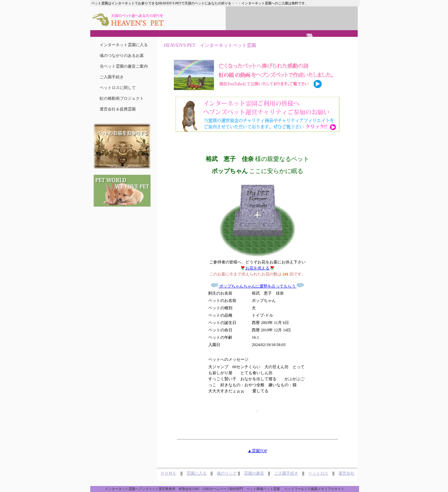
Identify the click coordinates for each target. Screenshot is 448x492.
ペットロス (318, 473)
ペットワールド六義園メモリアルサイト (314, 489)
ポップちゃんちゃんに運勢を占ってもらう (257, 286)
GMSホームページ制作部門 (223, 489)
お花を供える (257, 268)
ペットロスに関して (118, 88)
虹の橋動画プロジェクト (122, 98)
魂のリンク (227, 473)
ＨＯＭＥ (169, 473)
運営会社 (346, 473)
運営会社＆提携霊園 (118, 109)
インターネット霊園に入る (124, 45)
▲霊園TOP (257, 451)
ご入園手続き (112, 77)
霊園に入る (197, 473)
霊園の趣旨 (254, 473)
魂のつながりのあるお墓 (122, 56)
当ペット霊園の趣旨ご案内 (124, 66)
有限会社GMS (189, 489)
